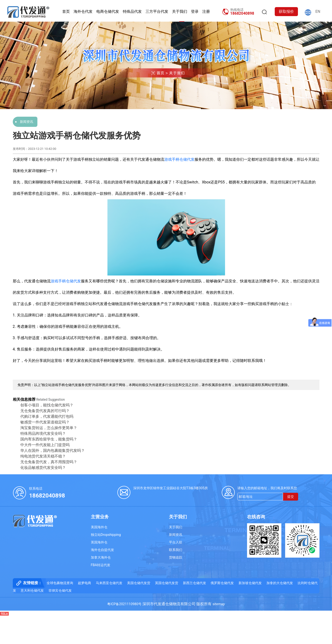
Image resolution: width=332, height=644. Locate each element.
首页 (66, 11)
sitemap (219, 604)
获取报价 (286, 11)
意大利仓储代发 (32, 591)
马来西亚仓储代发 (109, 583)
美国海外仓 (99, 527)
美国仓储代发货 (139, 583)
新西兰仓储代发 (195, 583)
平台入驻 (176, 542)
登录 (195, 11)
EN (318, 11)
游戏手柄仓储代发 (179, 159)
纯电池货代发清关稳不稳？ (43, 456)
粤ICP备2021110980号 (124, 604)
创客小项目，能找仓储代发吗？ (47, 405)
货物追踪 (176, 557)
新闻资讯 (27, 122)
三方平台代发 (157, 11)
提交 (291, 497)
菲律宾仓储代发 (60, 591)
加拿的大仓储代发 (280, 583)
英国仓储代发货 (167, 583)
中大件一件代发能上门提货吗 (45, 445)
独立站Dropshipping (106, 535)
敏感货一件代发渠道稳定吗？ (45, 422)
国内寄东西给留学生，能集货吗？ (49, 439)
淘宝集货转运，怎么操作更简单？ (49, 428)
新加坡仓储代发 (250, 583)
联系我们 (176, 550)
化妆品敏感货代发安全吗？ (43, 468)
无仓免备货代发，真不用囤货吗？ (49, 462)
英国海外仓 (99, 542)
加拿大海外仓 (101, 557)
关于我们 (180, 11)
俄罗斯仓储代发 (222, 583)
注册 (206, 11)
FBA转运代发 (101, 565)
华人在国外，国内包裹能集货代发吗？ (53, 451)
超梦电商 (84, 583)
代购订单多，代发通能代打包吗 (47, 416)
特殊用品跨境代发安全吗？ (43, 433)
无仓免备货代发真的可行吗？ (45, 411)
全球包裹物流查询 (60, 583)
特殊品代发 (132, 11)
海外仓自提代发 (102, 550)
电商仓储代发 (108, 11)
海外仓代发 (83, 11)
